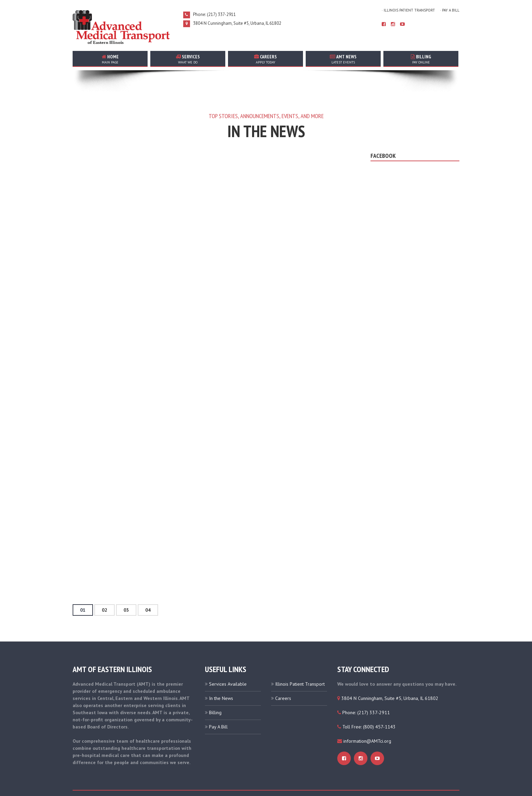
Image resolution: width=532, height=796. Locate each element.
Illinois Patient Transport (300, 666)
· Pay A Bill (450, 10)
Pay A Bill (218, 708)
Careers (283, 680)
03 (126, 592)
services (188, 59)
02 (104, 592)
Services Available (228, 666)
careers (265, 59)
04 (148, 592)
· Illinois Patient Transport (408, 10)
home (110, 59)
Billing (421, 59)
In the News (221, 680)
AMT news (343, 59)
